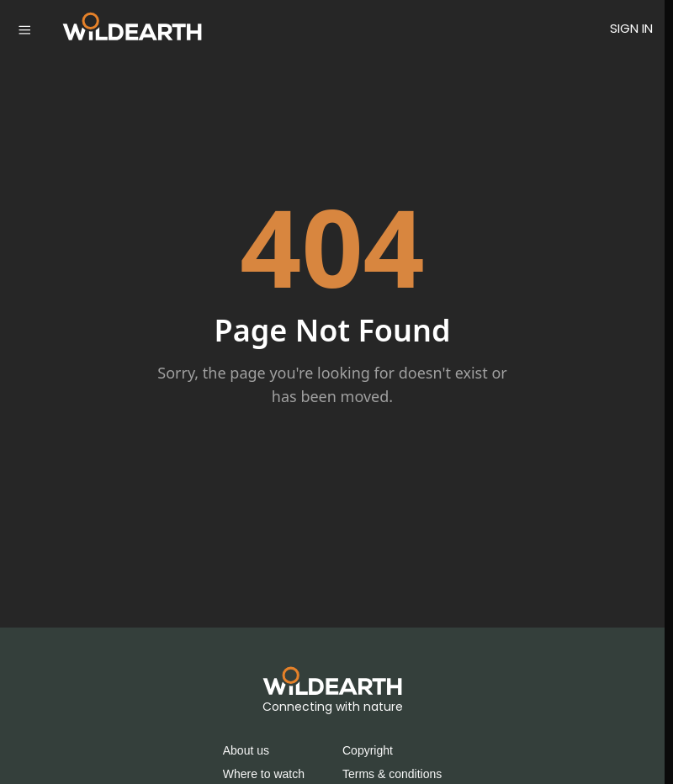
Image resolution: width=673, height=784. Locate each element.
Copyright (368, 750)
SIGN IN (631, 28)
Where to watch (264, 774)
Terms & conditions (392, 774)
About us (246, 750)
